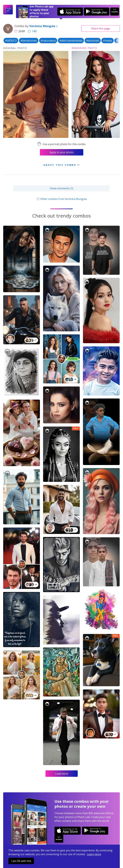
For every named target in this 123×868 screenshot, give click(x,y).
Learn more (94, 854)
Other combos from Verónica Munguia (61, 199)
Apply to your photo (62, 152)
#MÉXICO (11, 41)
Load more (62, 774)
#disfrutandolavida (71, 41)
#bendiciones (29, 41)
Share (101, 29)
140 (32, 31)
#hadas (108, 41)
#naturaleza (48, 41)
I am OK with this (21, 861)
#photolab (93, 41)
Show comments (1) (61, 188)
